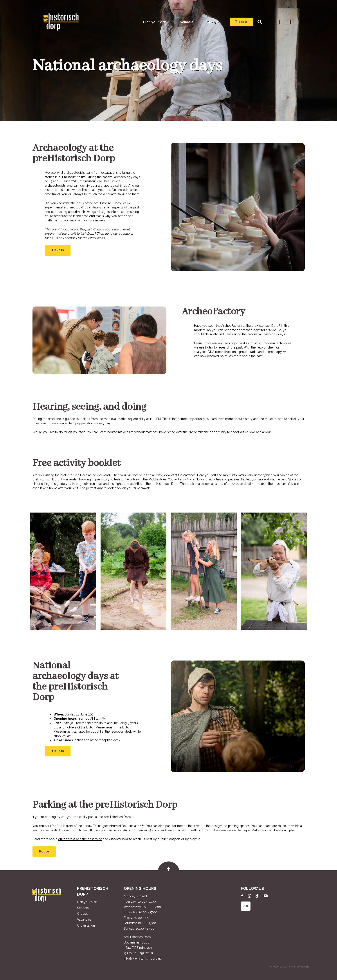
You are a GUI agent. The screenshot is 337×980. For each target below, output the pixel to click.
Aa (246, 906)
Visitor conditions (299, 967)
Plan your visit (155, 22)
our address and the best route (80, 839)
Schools (187, 22)
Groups (213, 22)
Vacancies (84, 920)
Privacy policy (278, 967)
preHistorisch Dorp (61, 22)
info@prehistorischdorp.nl (142, 958)
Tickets (241, 22)
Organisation (86, 925)
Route (44, 851)
